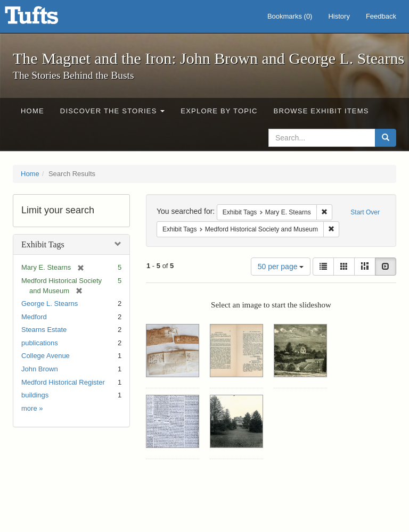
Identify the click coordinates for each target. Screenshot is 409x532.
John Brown (40, 369)
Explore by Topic (219, 111)
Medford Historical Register (63, 382)
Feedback (381, 16)
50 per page (281, 267)
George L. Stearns (50, 304)
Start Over (365, 212)
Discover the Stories (113, 111)
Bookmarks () (290, 16)
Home (32, 111)
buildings (35, 395)
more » (32, 408)
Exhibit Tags (43, 244)
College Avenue (46, 356)
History (339, 16)
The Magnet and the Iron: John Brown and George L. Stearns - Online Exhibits (45, 19)
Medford (34, 317)
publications (40, 343)
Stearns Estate (44, 330)
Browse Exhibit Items (321, 111)
